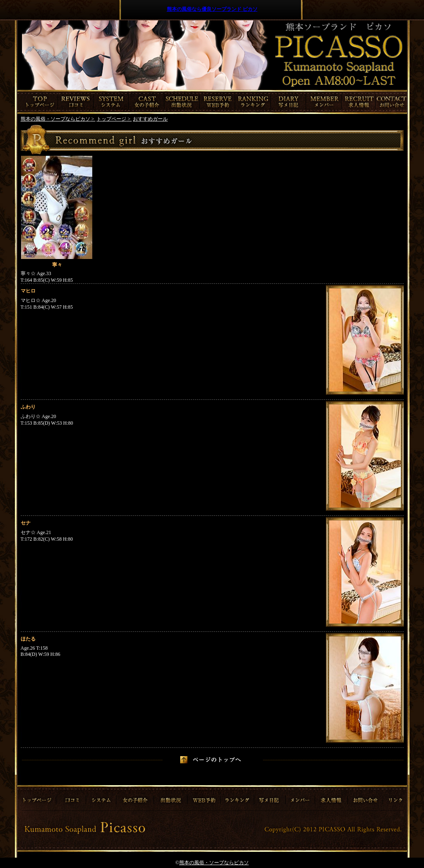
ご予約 (217, 102)
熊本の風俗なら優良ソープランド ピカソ (212, 9)
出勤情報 (182, 102)
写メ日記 (288, 102)
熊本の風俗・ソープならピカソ (214, 863)
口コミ (76, 102)
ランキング (253, 102)
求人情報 (359, 102)
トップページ (38, 102)
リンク (394, 797)
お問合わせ (392, 102)
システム (111, 102)
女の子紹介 (147, 102)
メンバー (324, 102)
